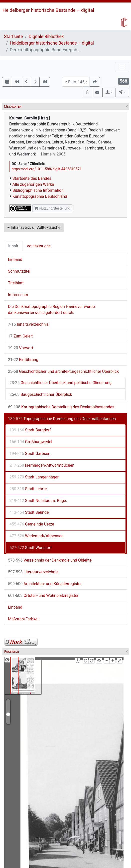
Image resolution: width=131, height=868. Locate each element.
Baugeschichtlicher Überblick (41, 394)
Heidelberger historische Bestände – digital (48, 10)
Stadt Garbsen (30, 454)
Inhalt (13, 246)
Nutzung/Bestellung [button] (52, 208)
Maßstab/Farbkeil (24, 619)
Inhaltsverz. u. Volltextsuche (34, 227)
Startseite (13, 37)
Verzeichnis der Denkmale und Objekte (50, 560)
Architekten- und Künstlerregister (45, 584)
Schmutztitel (19, 271)
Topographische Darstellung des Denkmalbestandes (62, 419)
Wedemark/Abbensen (36, 536)
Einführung (23, 360)
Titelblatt (16, 283)
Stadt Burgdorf (30, 430)
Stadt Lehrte (28, 489)
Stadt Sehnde (29, 512)
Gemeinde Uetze (32, 524)
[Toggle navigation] (122, 67)
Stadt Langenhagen (34, 477)
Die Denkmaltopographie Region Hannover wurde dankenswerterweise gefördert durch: (51, 310)
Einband (15, 259)
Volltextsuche (39, 246)
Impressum (18, 295)
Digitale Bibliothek (46, 37)
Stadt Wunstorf (31, 548)
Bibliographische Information (38, 190)
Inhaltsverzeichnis (28, 324)
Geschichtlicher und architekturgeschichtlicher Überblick (63, 371)
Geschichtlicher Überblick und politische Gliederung (61, 383)
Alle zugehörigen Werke (33, 184)
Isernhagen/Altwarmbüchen (42, 465)
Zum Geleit (20, 336)
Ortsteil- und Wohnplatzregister (43, 595)
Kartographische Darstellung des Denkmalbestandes (61, 407)
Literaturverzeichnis (33, 572)
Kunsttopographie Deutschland (40, 196)
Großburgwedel (31, 442)
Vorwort (21, 348)
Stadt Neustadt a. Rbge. (38, 501)
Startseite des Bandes (32, 178)
